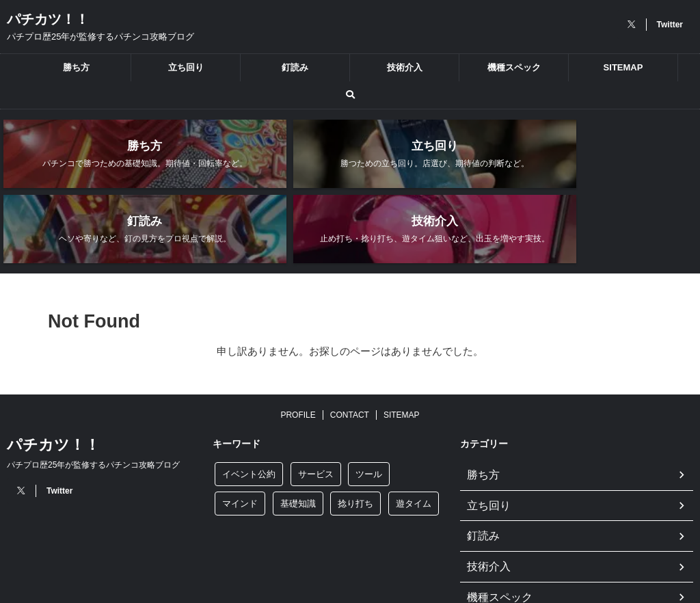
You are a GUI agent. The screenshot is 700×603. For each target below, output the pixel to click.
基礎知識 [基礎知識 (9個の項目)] (298, 433)
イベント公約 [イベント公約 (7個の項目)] (249, 404)
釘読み (295, 67)
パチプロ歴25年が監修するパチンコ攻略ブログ (93, 394)
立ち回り (186, 67)
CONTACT (350, 345)
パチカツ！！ (48, 19)
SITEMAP (623, 67)
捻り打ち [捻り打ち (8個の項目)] (355, 433)
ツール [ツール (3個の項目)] (369, 404)
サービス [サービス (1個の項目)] (316, 404)
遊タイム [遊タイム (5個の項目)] (414, 433)
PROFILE (298, 345)
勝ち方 (76, 67)
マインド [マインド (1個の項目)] (240, 433)
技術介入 (405, 67)
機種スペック (514, 67)
